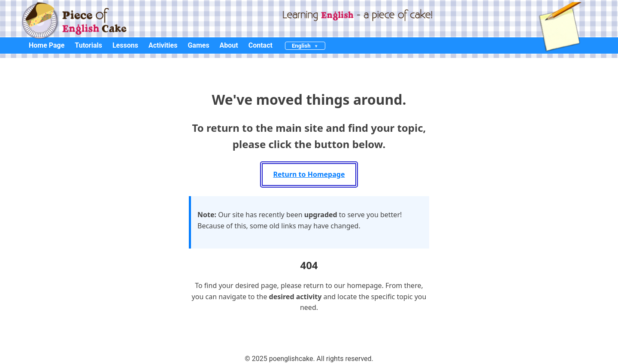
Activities (163, 45)
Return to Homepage (309, 174)
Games (198, 45)
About (229, 45)
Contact (261, 45)
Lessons (125, 45)
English (301, 46)
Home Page (47, 45)
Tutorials (88, 45)
